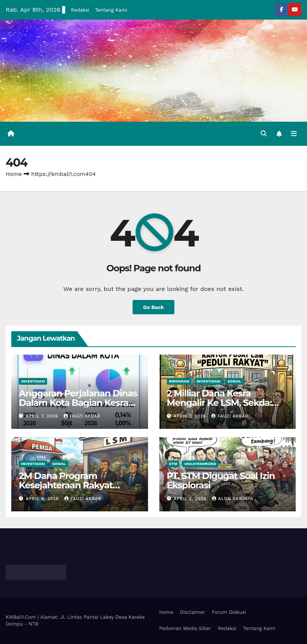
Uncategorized (200, 464)
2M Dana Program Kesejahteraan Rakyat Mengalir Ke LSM (66, 485)
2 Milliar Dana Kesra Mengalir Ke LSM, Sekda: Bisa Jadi (219, 403)
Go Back (153, 307)
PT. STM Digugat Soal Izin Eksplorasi (221, 480)
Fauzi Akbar (82, 416)
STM (173, 464)
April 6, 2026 (43, 499)
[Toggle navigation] (294, 134)
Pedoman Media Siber (185, 628)
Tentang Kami (111, 10)
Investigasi (33, 381)
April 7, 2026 (43, 416)
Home (14, 174)
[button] (264, 134)
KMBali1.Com (22, 617)
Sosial (234, 381)
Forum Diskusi (229, 612)
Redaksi (80, 10)
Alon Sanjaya (233, 499)
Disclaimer (193, 612)
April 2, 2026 (191, 499)
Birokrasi (179, 381)
